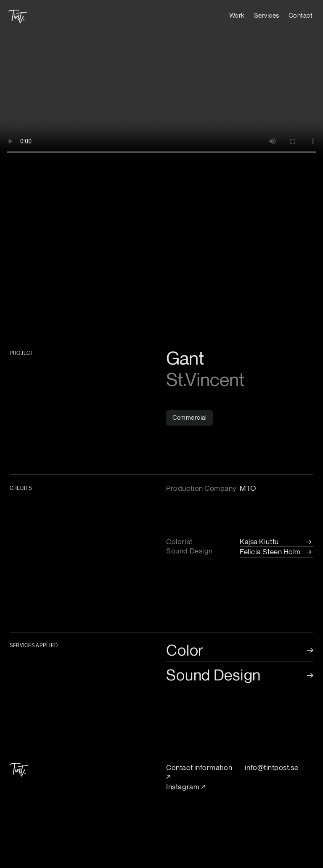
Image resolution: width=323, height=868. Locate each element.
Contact (301, 15)
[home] (18, 13)
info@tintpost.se (271, 767)
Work (237, 15)
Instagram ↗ (186, 787)
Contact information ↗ (199, 772)
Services (267, 15)
